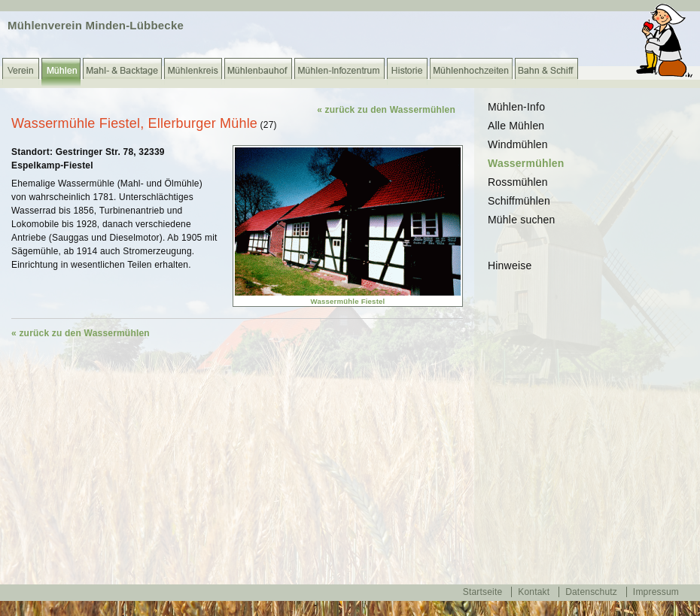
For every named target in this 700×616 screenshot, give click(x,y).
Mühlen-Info (516, 107)
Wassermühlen (526, 163)
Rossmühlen (518, 182)
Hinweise (510, 266)
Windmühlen (518, 144)
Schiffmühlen (519, 201)
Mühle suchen (522, 220)
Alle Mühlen (516, 126)
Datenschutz (591, 592)
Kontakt (534, 592)
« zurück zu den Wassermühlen (386, 110)
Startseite (483, 592)
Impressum (656, 592)
